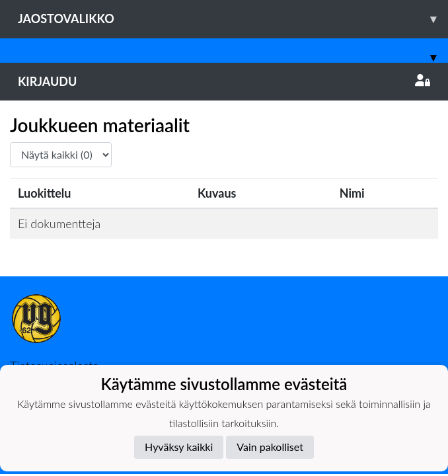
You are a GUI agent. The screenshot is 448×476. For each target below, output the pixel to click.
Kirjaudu (224, 81)
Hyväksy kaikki (179, 447)
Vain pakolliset (270, 447)
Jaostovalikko (233, 19)
